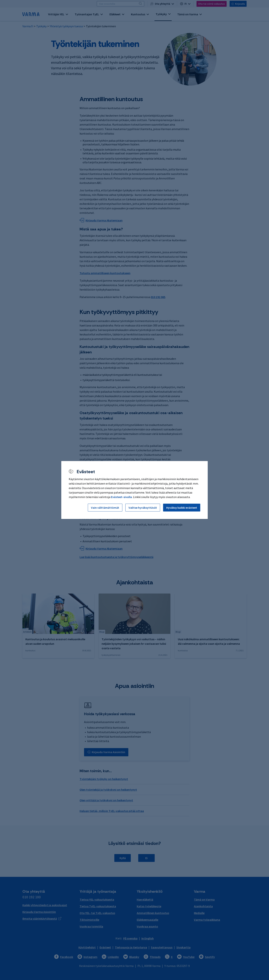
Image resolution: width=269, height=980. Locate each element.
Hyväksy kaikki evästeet (182, 508)
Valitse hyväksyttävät (143, 508)
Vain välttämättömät (105, 508)
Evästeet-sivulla (121, 497)
